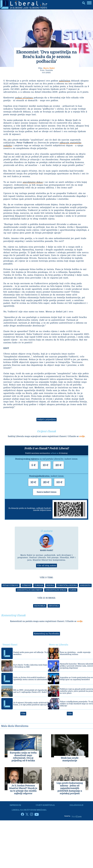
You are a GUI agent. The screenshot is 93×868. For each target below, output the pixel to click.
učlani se (55, 453)
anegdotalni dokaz (33, 182)
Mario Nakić (49, 68)
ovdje (82, 436)
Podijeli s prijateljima (46, 420)
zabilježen (65, 81)
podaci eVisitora (24, 98)
